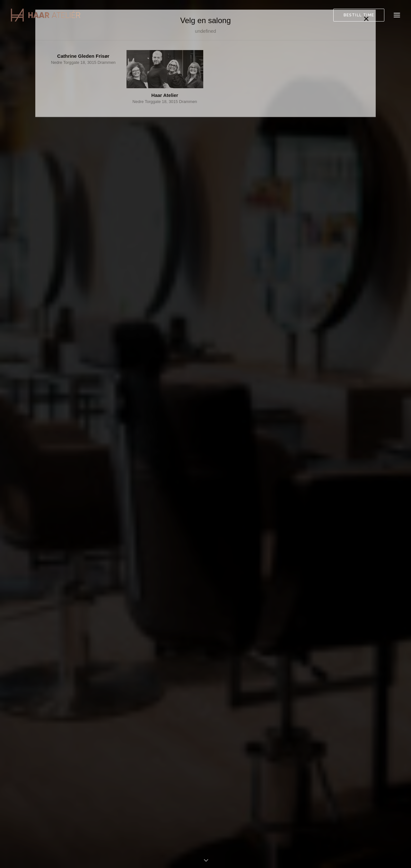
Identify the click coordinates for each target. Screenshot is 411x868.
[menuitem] (360, 15)
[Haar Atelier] (46, 15)
